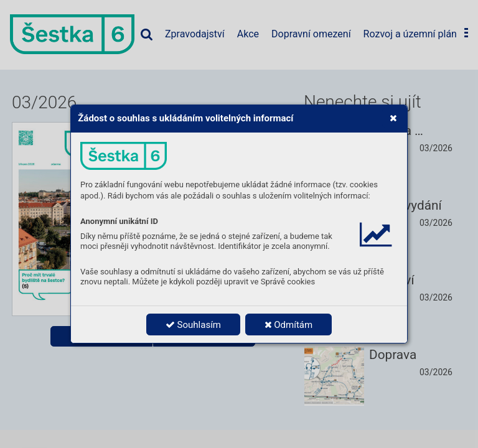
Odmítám (289, 325)
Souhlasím (193, 325)
